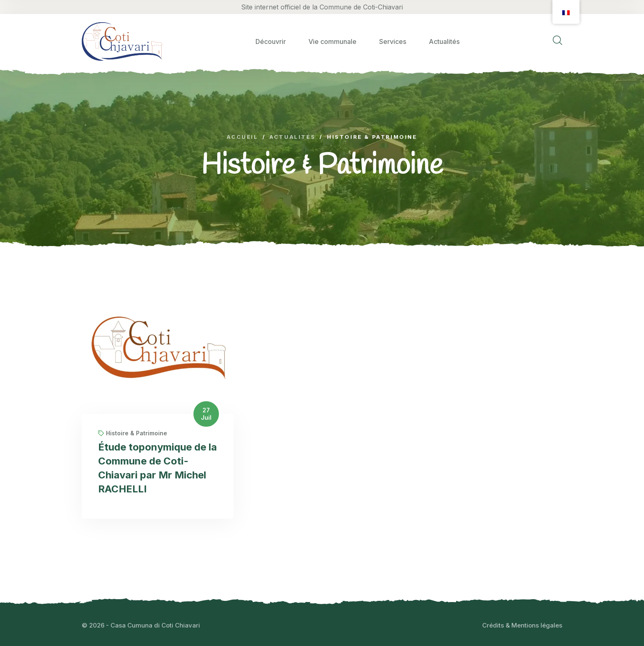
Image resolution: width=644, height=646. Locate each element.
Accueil (242, 137)
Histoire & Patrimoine (133, 433)
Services (393, 41)
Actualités (444, 41)
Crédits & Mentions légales (522, 625)
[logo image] (122, 41)
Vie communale (332, 41)
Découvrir (271, 41)
